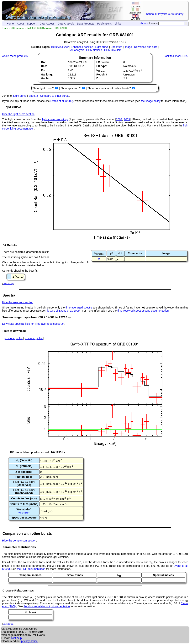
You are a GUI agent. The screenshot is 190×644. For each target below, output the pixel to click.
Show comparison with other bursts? (109, 88)
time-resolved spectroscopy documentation (143, 311)
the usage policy (151, 101)
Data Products (86, 24)
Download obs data (146, 47)
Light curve (102, 47)
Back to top (8, 283)
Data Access (47, 24)
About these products (15, 56)
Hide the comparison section (19, 541)
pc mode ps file (13, 338)
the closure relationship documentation (47, 606)
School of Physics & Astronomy (165, 14)
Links (118, 24)
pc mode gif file (34, 338)
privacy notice (29, 641)
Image (128, 47)
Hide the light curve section (18, 114)
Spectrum (116, 47)
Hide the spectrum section (18, 302)
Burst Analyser (60, 47)
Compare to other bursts (55, 96)
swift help (16, 638)
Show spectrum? (71, 88)
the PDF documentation (31, 569)
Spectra (33, 96)
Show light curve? (43, 88)
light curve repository (55, 119)
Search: (154, 24)
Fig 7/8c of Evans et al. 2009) (63, 311)
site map (144, 23)
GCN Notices (94, 50)
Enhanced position (82, 47)
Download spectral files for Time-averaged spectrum (33, 324)
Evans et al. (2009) (62, 101)
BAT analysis (76, 50)
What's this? (24, 513)
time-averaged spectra (79, 308)
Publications (104, 24)
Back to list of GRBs (176, 56)
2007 (119, 119)
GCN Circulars (113, 50)
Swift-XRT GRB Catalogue (39, 28)
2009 (127, 119)
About (20, 24)
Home (10, 24)
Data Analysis (66, 24)
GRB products (18, 28)
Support (32, 24)
